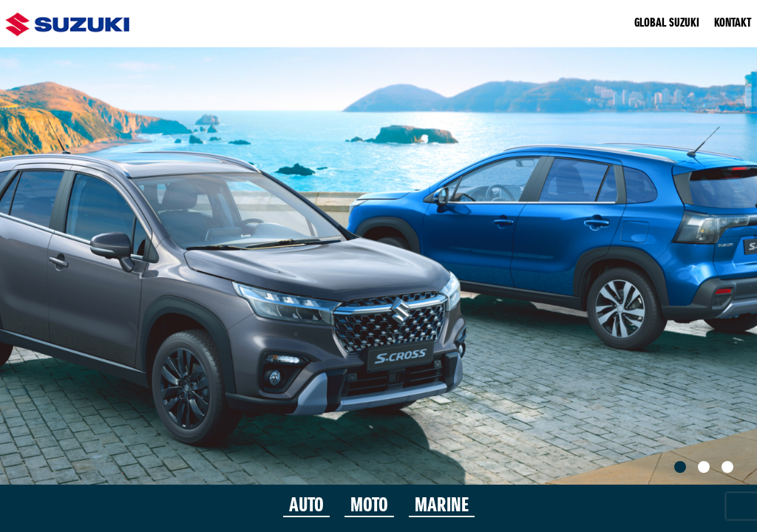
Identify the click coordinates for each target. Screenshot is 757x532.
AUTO (306, 506)
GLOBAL (667, 24)
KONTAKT (733, 24)
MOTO (369, 506)
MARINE (442, 506)
